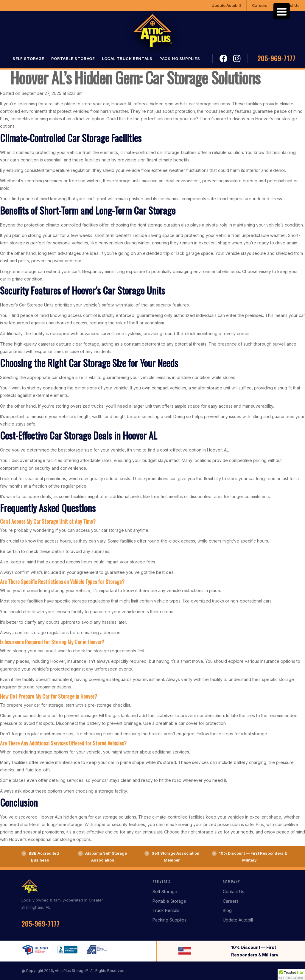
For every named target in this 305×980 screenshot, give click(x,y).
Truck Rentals (166, 910)
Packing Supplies (180, 58)
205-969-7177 (276, 58)
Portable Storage (73, 58)
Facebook (224, 58)
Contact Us (234, 892)
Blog (227, 910)
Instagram (237, 58)
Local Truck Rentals (127, 58)
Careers (260, 5)
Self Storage (28, 58)
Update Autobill (226, 5)
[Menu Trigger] (282, 11)
